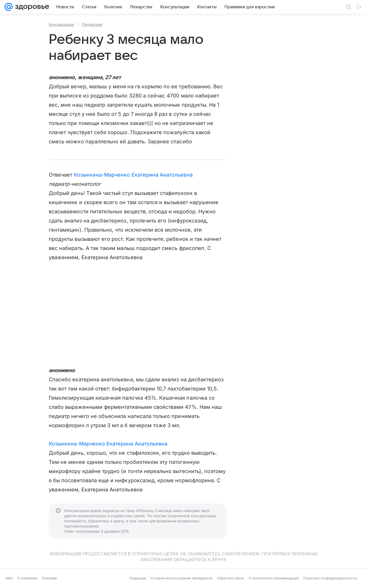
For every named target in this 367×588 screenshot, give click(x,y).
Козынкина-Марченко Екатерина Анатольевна (133, 175)
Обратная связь (231, 578)
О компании (27, 578)
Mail (9, 578)
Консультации (61, 24)
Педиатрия (92, 24)
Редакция (138, 578)
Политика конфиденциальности (330, 578)
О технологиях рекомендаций (274, 578)
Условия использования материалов (181, 578)
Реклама (49, 578)
